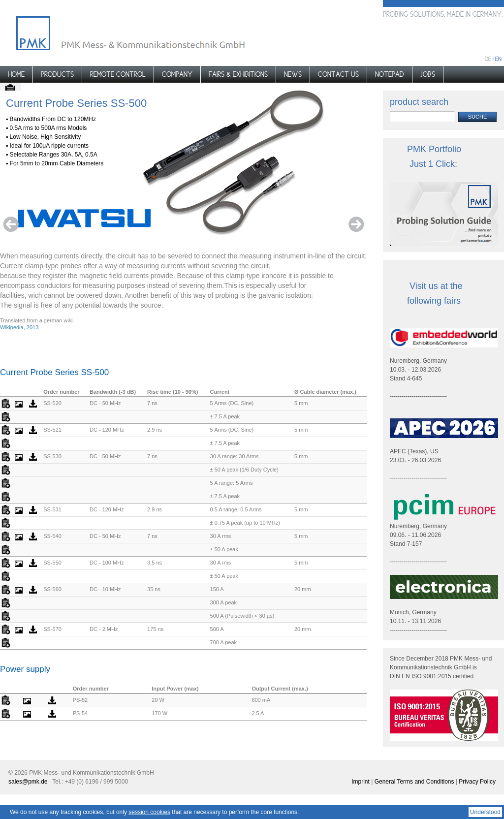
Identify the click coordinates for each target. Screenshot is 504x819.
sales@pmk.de (28, 782)
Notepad (390, 74)
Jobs (428, 74)
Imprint (361, 782)
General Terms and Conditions (414, 782)
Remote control (118, 74)
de (488, 59)
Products (57, 74)
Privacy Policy (477, 782)
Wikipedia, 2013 (19, 327)
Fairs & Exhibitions (238, 74)
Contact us (338, 74)
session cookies (149, 812)
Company (177, 74)
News (293, 74)
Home (16, 74)
